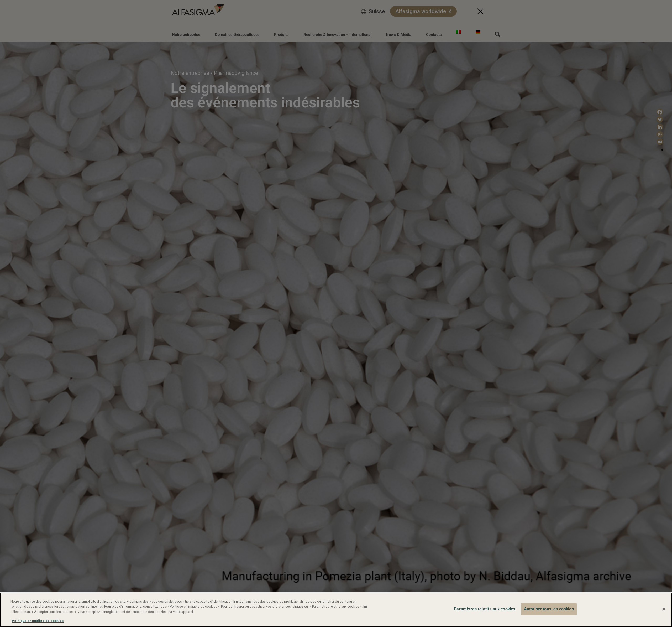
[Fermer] (664, 609)
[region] (336, 610)
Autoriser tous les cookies (549, 609)
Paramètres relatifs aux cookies (485, 609)
